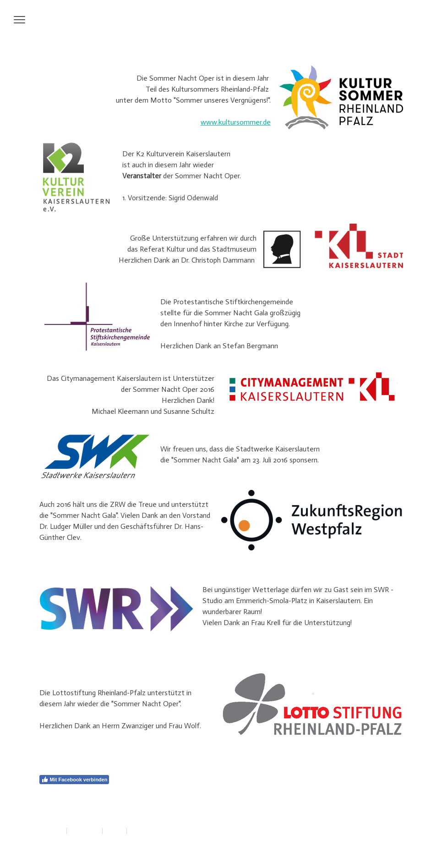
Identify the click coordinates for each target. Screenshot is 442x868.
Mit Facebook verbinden (74, 780)
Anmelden (393, 841)
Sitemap (115, 831)
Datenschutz (85, 831)
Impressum (51, 831)
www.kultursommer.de (236, 122)
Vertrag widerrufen (157, 831)
